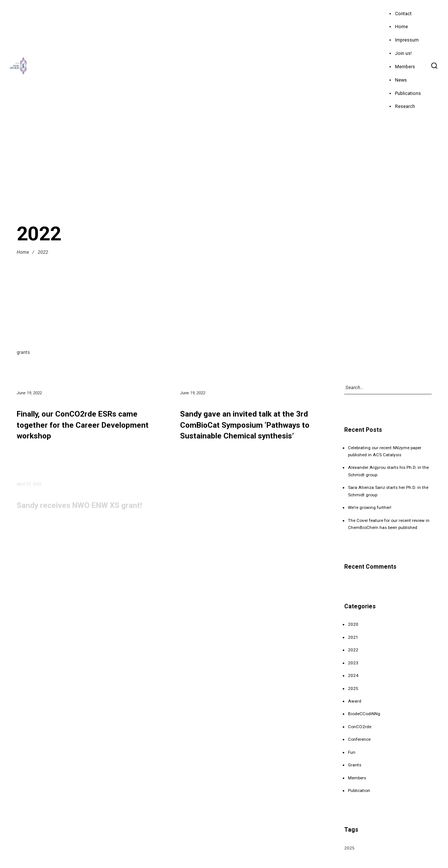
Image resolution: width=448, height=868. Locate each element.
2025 (353, 688)
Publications (408, 93)
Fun (352, 752)
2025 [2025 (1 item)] (349, 848)
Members (405, 67)
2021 (353, 637)
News (401, 80)
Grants (355, 765)
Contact (403, 14)
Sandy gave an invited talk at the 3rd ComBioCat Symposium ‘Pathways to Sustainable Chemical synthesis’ (245, 425)
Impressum (407, 40)
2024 (353, 675)
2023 (353, 663)
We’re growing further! (370, 507)
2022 (353, 650)
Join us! (403, 53)
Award (355, 701)
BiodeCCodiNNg (364, 714)
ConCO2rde (360, 727)
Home (401, 27)
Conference (359, 739)
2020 (353, 624)
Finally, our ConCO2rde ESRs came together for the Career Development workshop (83, 425)
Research (405, 106)
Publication (359, 790)
